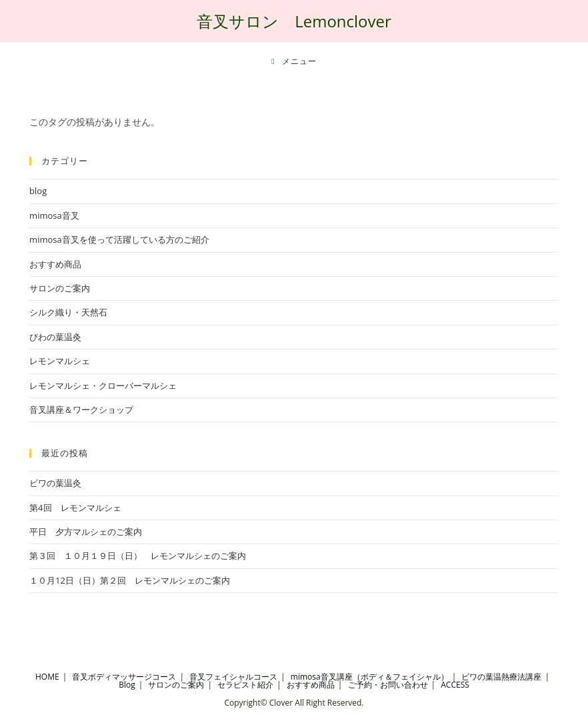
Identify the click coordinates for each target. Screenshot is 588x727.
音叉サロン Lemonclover (294, 21)
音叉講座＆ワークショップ (81, 410)
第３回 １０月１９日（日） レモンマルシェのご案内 (138, 556)
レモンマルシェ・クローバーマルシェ (103, 386)
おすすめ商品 (55, 264)
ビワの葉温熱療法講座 (501, 677)
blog (38, 191)
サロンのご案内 (60, 288)
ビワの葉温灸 (55, 483)
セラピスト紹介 (245, 685)
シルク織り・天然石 (68, 312)
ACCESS (455, 685)
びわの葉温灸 (55, 337)
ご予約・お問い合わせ (388, 685)
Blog (127, 685)
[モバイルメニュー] (294, 61)
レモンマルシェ (60, 361)
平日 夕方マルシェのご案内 (86, 532)
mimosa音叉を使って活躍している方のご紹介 (119, 239)
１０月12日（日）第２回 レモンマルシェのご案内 (130, 580)
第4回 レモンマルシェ (75, 508)
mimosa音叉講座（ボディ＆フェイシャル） (370, 677)
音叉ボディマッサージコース (124, 677)
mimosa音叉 (54, 215)
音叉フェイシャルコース (233, 677)
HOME (47, 677)
